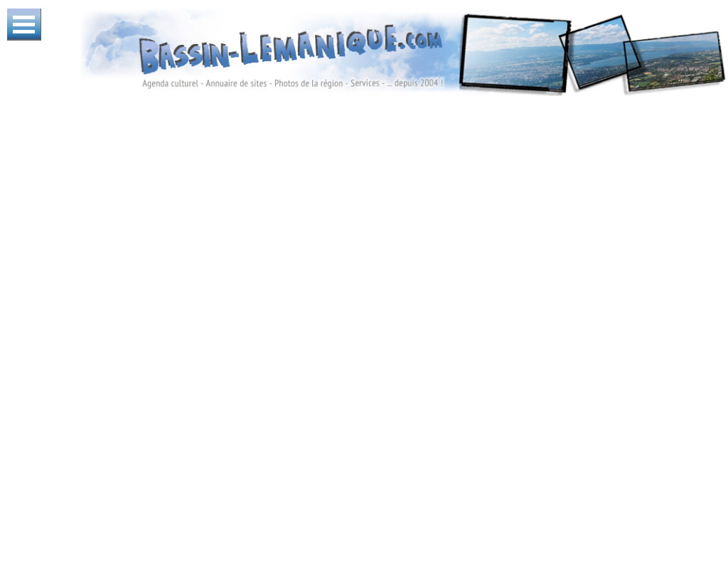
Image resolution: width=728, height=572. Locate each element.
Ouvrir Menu (24, 25)
